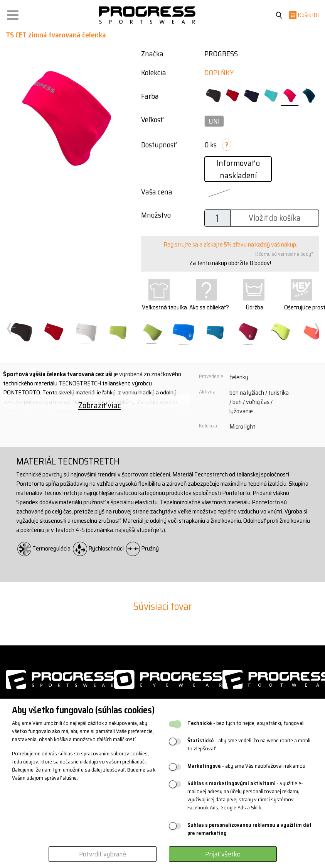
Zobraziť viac (99, 405)
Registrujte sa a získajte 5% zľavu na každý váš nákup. (230, 244)
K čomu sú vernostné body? (284, 254)
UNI (214, 121)
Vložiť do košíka (275, 218)
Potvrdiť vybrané (103, 854)
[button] (13, 13)
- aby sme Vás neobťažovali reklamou (246, 766)
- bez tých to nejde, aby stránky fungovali (246, 723)
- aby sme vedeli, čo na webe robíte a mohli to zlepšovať (249, 745)
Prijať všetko (223, 854)
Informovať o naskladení (238, 169)
